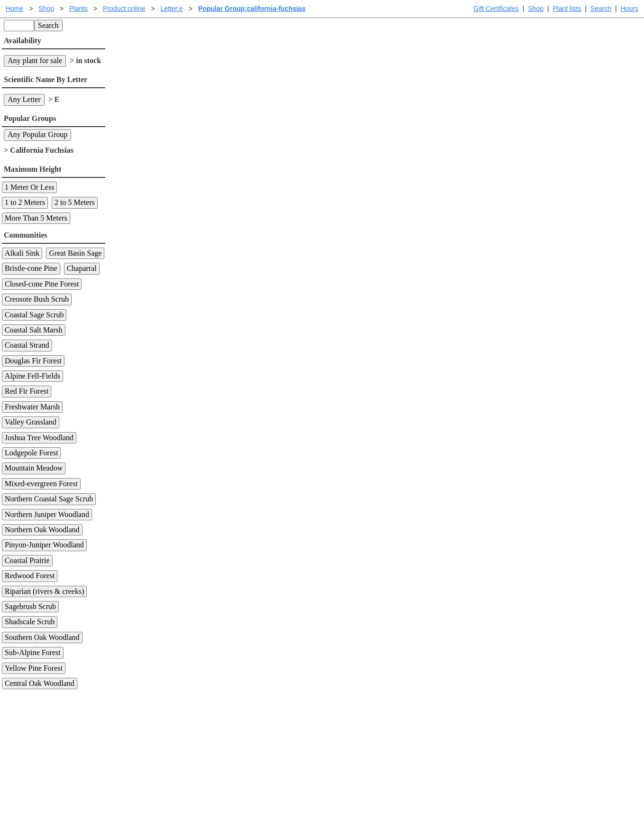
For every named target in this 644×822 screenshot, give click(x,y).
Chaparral (82, 268)
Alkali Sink (22, 253)
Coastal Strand (27, 345)
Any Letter (24, 99)
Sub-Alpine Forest (33, 652)
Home (14, 9)
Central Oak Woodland (40, 683)
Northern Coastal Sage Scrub (49, 499)
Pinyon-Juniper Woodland (44, 545)
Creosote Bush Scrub (37, 299)
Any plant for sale (35, 60)
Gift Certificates (496, 9)
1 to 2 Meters (25, 202)
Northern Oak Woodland (42, 530)
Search (601, 9)
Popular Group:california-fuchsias (252, 9)
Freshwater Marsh (32, 407)
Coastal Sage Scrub (34, 315)
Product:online (124, 9)
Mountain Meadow (34, 468)
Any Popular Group (37, 134)
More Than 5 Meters (36, 218)
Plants (78, 9)
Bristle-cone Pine (31, 268)
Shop (536, 9)
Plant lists (567, 9)
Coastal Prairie (27, 560)
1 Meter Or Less (29, 187)
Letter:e (171, 9)
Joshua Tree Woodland (39, 438)
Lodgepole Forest (31, 453)
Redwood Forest (30, 576)
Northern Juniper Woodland (47, 514)
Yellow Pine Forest (34, 668)
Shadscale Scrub (30, 622)
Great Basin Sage (75, 253)
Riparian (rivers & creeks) (44, 591)
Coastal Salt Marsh (34, 330)
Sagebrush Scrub (30, 606)
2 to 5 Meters (75, 202)
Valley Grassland (31, 422)
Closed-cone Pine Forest (42, 284)
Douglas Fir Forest (33, 361)
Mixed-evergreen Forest (41, 484)
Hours (630, 9)
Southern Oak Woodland (42, 637)
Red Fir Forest (27, 391)
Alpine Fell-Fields (32, 376)
